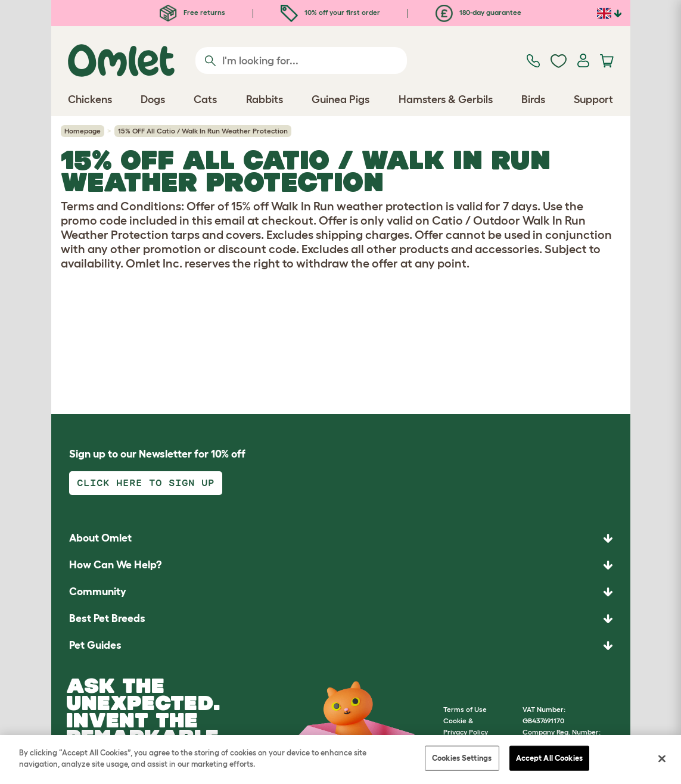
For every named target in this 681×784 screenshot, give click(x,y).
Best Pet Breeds (107, 618)
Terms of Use (465, 709)
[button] (341, 645)
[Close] (662, 758)
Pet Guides (95, 645)
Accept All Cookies (549, 758)
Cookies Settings (462, 758)
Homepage (83, 131)
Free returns (192, 12)
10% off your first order (330, 12)
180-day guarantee (478, 12)
